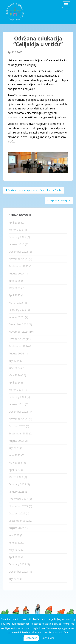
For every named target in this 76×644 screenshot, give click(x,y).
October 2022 (17, 513)
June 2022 (15, 542)
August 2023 (16, 441)
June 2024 (15, 368)
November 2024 (18, 332)
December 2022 (18, 499)
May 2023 (15, 462)
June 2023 (15, 455)
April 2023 (15, 470)
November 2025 (18, 259)
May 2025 (15, 288)
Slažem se (31, 638)
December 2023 (18, 412)
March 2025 (16, 303)
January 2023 (16, 492)
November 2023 (18, 419)
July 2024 (14, 361)
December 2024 (18, 324)
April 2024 (15, 383)
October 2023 (17, 426)
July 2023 (14, 448)
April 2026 (15, 223)
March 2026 (16, 230)
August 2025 (16, 273)
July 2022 (14, 535)
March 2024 (16, 390)
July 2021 (14, 579)
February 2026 (17, 237)
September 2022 (19, 521)
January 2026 (16, 244)
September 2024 (19, 346)
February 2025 (17, 310)
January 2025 (16, 317)
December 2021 (18, 572)
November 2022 (18, 506)
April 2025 (15, 295)
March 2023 (16, 477)
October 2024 (17, 339)
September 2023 (19, 433)
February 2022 (17, 564)
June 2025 (15, 281)
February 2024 (17, 397)
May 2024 (15, 375)
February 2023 (17, 484)
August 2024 (16, 353)
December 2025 (18, 252)
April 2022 (15, 557)
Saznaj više (48, 638)
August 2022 (16, 528)
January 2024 (16, 404)
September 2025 (19, 266)
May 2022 (15, 550)
